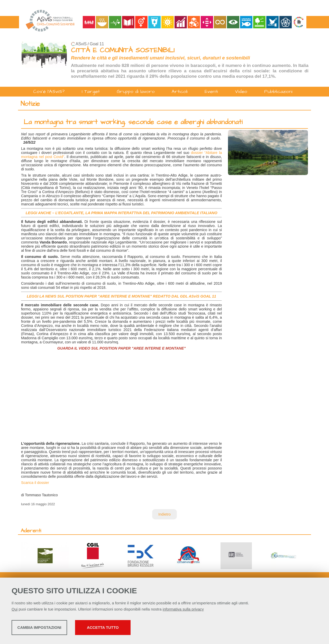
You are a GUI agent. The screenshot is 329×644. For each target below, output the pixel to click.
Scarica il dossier (35, 483)
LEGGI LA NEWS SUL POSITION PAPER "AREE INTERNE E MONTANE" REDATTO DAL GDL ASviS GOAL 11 (121, 296)
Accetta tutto (145, 629)
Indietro (164, 514)
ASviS (81, 44)
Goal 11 (97, 44)
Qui (15, 610)
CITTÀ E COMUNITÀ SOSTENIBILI (123, 50)
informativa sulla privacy (183, 610)
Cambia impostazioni (52, 629)
